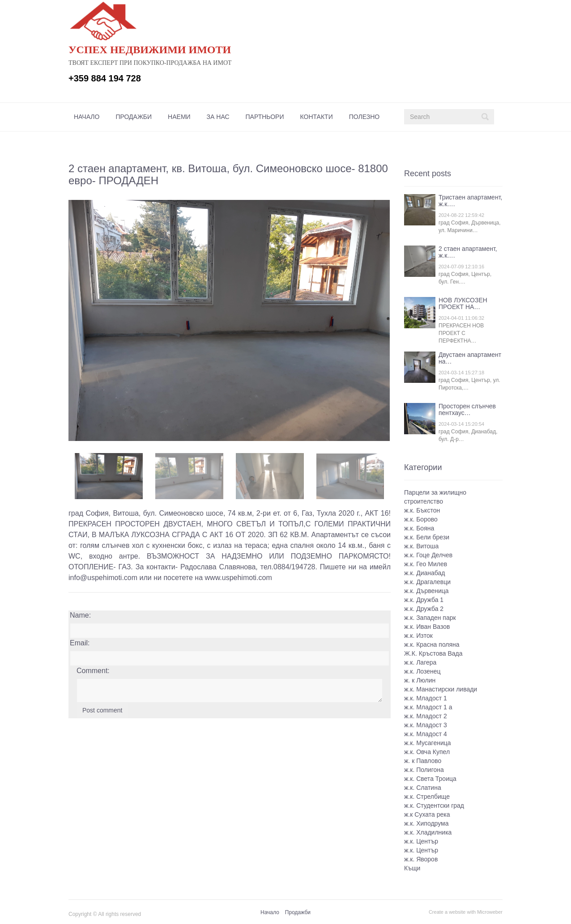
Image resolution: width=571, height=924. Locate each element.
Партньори (265, 117)
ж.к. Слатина (423, 788)
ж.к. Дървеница (426, 591)
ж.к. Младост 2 (426, 716)
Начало (87, 117)
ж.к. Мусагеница (428, 743)
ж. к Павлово (423, 761)
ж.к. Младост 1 (426, 698)
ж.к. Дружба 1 (424, 600)
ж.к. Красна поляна (432, 644)
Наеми (179, 117)
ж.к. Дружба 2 (424, 609)
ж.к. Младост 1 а (428, 707)
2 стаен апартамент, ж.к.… (468, 252)
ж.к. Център (421, 841)
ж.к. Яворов (421, 859)
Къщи (412, 868)
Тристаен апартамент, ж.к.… (470, 201)
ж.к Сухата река (427, 814)
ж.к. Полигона (424, 770)
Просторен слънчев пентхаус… (467, 409)
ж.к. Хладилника (428, 832)
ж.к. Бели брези (427, 537)
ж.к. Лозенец (422, 671)
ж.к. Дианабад (424, 573)
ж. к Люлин (420, 680)
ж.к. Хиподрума (426, 823)
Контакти (317, 117)
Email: (80, 643)
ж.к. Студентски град (434, 805)
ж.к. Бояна (419, 528)
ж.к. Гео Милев (426, 564)
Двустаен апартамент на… (470, 358)
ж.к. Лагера (420, 662)
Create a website (447, 912)
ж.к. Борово (421, 519)
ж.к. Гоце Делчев (428, 555)
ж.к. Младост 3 (426, 725)
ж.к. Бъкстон (422, 510)
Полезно (364, 117)
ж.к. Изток (418, 636)
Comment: (93, 671)
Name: (80, 615)
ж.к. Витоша (421, 546)
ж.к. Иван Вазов (427, 627)
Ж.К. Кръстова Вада (433, 653)
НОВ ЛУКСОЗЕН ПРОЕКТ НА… (463, 303)
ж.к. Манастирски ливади (441, 689)
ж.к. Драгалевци (427, 582)
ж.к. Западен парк (430, 618)
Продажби (134, 117)
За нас (218, 117)
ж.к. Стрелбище (427, 797)
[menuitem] (87, 117)
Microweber (490, 912)
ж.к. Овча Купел (427, 752)
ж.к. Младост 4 (426, 734)
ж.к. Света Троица (430, 779)
